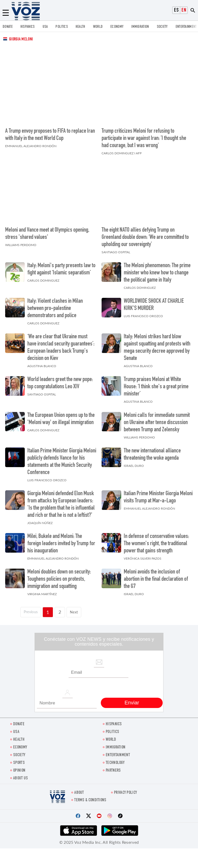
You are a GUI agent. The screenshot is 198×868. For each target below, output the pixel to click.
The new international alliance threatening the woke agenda (152, 452)
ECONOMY (117, 27)
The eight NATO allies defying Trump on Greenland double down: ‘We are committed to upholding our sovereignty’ (145, 235)
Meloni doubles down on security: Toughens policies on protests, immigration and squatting (59, 577)
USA (45, 27)
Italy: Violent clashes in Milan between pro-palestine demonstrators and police (55, 306)
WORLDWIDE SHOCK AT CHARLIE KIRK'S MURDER (154, 302)
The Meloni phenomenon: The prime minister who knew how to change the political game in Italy (157, 271)
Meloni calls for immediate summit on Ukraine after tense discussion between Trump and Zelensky (157, 420)
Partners (113, 768)
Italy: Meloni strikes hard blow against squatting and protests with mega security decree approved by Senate (157, 345)
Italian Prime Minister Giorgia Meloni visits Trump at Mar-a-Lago (158, 495)
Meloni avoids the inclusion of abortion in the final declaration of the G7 (156, 577)
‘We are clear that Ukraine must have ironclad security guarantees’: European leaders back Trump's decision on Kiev (61, 345)
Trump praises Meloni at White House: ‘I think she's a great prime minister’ (156, 385)
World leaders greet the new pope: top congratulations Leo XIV (60, 381)
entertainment (186, 27)
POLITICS (61, 27)
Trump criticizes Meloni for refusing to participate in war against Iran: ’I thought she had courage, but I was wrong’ (144, 137)
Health (80, 27)
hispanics (28, 27)
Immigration (140, 27)
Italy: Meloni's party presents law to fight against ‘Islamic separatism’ (61, 267)
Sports (19, 760)
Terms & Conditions (90, 798)
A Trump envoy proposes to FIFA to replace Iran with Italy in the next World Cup (50, 134)
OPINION (19, 768)
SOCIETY (162, 27)
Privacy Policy (125, 790)
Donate (8, 27)
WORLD (98, 27)
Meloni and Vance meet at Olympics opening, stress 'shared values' (47, 231)
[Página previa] (29, 610)
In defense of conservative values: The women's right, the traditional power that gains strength (156, 541)
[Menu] (6, 13)
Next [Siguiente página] (77, 609)
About (79, 790)
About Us (20, 776)
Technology (115, 760)
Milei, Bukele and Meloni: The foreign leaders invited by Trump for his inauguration (61, 541)
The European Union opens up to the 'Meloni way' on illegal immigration (61, 417)
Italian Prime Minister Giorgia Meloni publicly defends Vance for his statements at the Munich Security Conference (62, 459)
